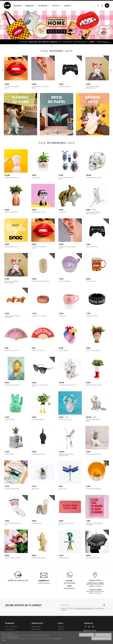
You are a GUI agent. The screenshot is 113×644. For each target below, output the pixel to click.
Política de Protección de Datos (84, 609)
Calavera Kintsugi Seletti (94, 178)
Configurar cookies (101, 638)
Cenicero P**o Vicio (92, 316)
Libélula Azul (63, 489)
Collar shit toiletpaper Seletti (12, 87)
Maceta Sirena (9, 454)
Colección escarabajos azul (66, 178)
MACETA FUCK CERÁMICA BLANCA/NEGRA (93, 87)
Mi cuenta (61, 627)
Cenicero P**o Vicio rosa (39, 316)
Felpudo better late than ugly (66, 524)
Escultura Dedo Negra (38, 454)
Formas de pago (10, 629)
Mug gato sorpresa (65, 281)
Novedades (18, 6)
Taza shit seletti (91, 281)
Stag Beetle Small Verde (12, 489)
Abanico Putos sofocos (12, 351)
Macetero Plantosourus (93, 454)
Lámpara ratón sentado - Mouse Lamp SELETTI (94, 213)
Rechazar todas (103, 635)
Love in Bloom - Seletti (66, 420)
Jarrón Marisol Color (39, 212)
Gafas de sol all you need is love (40, 386)
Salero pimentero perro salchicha (12, 317)
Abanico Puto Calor (38, 351)
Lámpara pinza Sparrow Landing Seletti (66, 455)
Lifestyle (56, 6)
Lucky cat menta (10, 420)
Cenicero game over (65, 87)
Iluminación (30, 6)
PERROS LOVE (62, 212)
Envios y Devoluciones (11, 627)
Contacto (68, 6)
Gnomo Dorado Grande (39, 558)
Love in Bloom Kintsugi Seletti (68, 385)
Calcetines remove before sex (13, 524)
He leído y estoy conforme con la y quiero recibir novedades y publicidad (82, 609)
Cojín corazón (63, 351)
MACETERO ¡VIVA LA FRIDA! (93, 351)
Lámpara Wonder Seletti (12, 178)
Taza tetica (62, 316)
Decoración (44, 6)
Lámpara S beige (37, 523)
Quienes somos (36, 627)
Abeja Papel (35, 489)
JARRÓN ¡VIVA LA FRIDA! (11, 212)
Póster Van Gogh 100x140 (12, 385)
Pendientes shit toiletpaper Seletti (40, 87)
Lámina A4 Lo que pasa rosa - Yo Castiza (95, 524)
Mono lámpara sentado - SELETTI (93, 420)
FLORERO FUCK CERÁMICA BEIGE (41, 281)
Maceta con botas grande (94, 385)
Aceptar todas (87, 635)
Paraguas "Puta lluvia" (93, 558)
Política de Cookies (13, 637)
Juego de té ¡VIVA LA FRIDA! (12, 558)
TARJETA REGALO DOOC (11, 247)
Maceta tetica (36, 178)
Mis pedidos (61, 629)
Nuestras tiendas (36, 629)
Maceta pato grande (38, 420)
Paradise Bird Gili (64, 558)
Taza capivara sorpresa (93, 489)
